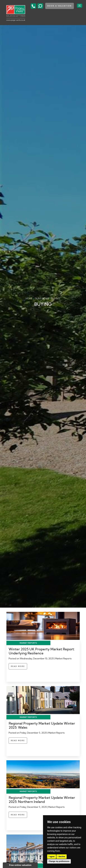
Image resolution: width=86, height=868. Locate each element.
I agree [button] (52, 857)
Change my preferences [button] (59, 861)
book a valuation (60, 6)
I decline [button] (61, 857)
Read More (18, 666)
